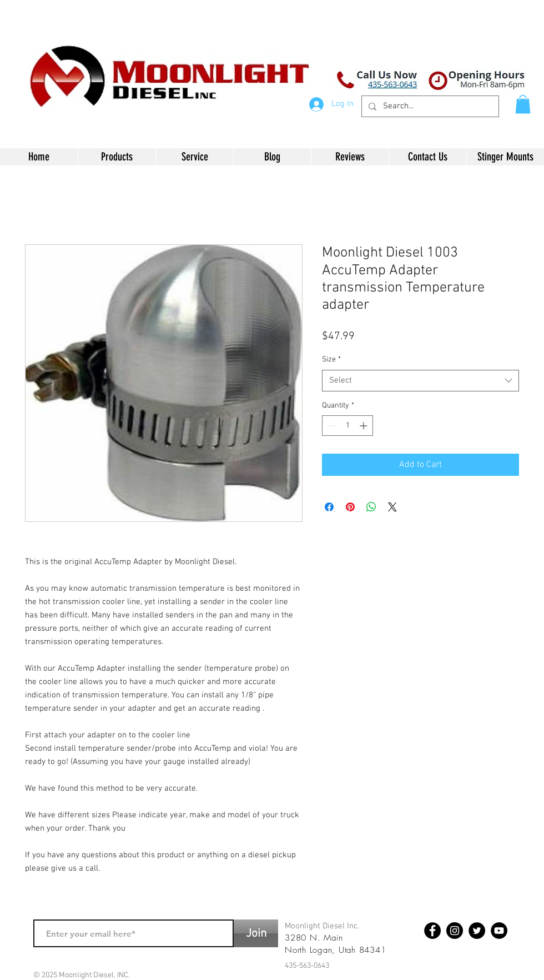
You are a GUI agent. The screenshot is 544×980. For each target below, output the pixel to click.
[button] (523, 104)
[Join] (256, 933)
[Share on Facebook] (329, 507)
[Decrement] (331, 426)
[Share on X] (392, 507)
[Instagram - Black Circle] (455, 931)
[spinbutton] (347, 426)
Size (331, 360)
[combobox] (420, 381)
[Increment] (364, 426)
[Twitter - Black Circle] (477, 931)
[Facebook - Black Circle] (432, 931)
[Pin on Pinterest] (350, 507)
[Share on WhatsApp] (371, 507)
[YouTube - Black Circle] (499, 931)
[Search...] (429, 106)
